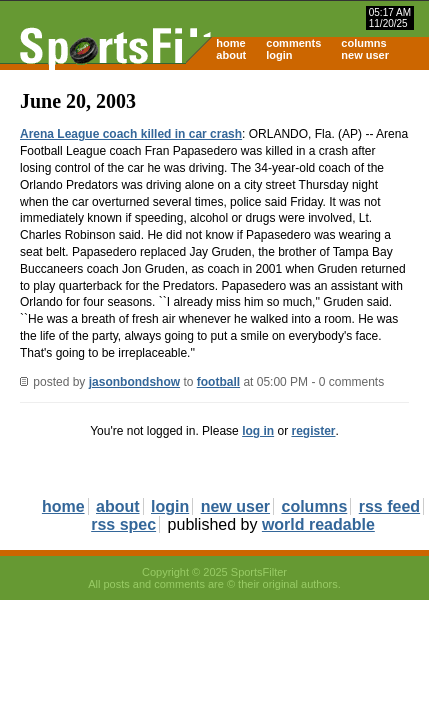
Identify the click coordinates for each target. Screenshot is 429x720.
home (230, 43)
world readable (318, 524)
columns (363, 43)
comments (293, 43)
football (218, 382)
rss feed (389, 506)
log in (258, 431)
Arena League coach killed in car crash (131, 134)
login (279, 55)
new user (365, 55)
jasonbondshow (134, 382)
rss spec (123, 524)
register (313, 431)
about (231, 55)
